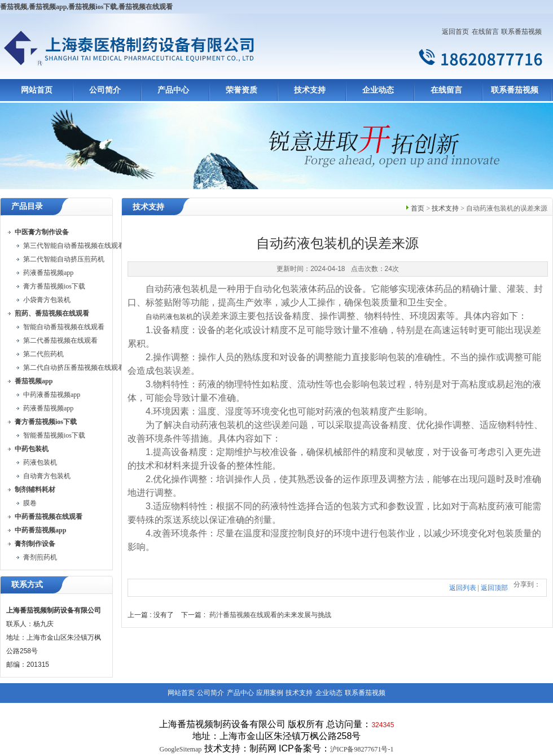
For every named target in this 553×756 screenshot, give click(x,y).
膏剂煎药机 (40, 557)
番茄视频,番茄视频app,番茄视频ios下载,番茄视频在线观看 (86, 7)
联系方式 (27, 585)
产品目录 (27, 206)
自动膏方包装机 (47, 476)
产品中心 (173, 90)
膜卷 (30, 503)
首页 (418, 208)
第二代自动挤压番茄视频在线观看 (74, 368)
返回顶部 (494, 588)
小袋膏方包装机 (47, 300)
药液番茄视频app (48, 273)
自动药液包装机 (169, 317)
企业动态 (378, 90)
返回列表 (463, 588)
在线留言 (485, 32)
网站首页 (37, 90)
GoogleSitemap (181, 749)
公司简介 (105, 90)
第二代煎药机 (43, 354)
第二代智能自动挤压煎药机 (64, 259)
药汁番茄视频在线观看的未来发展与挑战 (270, 615)
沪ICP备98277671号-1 (362, 749)
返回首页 (455, 32)
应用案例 (270, 693)
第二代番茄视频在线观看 (60, 340)
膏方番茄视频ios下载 (54, 286)
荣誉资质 (242, 90)
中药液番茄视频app (52, 395)
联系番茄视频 (521, 32)
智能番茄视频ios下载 (54, 435)
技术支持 (310, 90)
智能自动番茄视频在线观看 (64, 327)
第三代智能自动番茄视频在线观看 (74, 246)
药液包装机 (40, 462)
